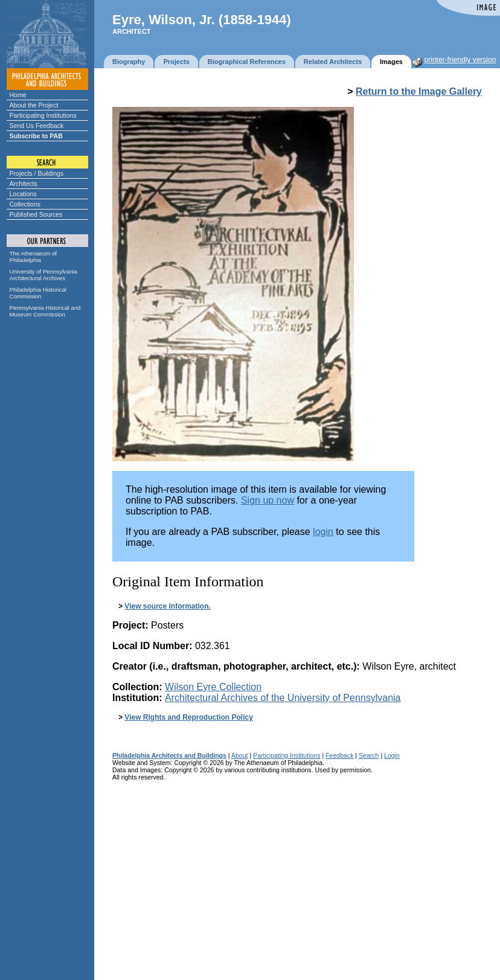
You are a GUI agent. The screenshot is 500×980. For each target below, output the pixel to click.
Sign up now (268, 500)
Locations (23, 194)
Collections (25, 204)
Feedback (339, 755)
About (240, 755)
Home (18, 95)
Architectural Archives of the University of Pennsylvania (283, 698)
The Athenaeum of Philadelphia (33, 257)
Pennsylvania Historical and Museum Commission (45, 311)
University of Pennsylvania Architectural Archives (44, 275)
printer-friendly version (460, 60)
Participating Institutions (43, 115)
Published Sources (36, 214)
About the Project (34, 105)
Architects (24, 184)
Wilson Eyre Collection (213, 687)
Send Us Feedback (37, 126)
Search (369, 755)
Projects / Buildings (37, 173)
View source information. (167, 606)
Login (392, 755)
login (323, 532)
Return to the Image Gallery (419, 91)
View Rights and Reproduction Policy (188, 717)
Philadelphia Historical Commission (38, 293)
